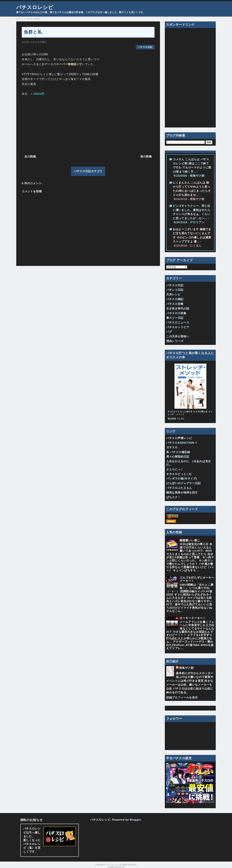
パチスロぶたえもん (179, 488)
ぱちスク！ (173, 497)
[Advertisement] (88, 125)
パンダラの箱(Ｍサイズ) (182, 479)
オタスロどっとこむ (179, 474)
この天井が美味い (178, 336)
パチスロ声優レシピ (179, 438)
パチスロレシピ (35, 7)
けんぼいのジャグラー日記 (184, 483)
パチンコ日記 (175, 290)
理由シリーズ (175, 341)
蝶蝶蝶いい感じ (190, 540)
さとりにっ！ (175, 469)
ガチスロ (172, 447)
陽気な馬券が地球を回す (182, 493)
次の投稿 (30, 157)
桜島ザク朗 (186, 668)
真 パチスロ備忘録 (178, 452)
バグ (169, 332)
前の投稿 (146, 157)
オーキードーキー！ (193, 618)
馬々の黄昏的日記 (178, 457)
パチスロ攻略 (175, 304)
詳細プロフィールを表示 (182, 698)
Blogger (135, 820)
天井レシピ (173, 295)
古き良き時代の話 (178, 309)
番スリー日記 (175, 318)
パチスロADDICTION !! (182, 443)
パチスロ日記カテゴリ (88, 171)
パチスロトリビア (178, 327)
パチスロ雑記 (175, 299)
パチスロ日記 (145, 47)
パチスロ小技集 (176, 313)
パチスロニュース (178, 323)
